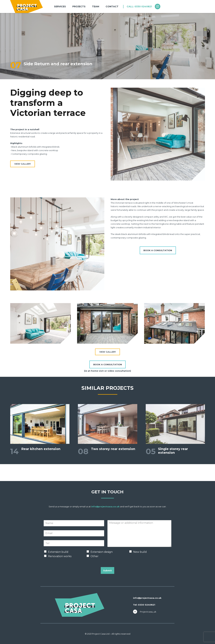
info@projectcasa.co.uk (105, 506)
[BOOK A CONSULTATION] (158, 250)
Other (95, 556)
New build (140, 552)
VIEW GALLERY (23, 164)
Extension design (102, 552)
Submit (107, 570)
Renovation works (60, 556)
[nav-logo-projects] (27, 6)
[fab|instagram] (159, 6)
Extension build (58, 552)
